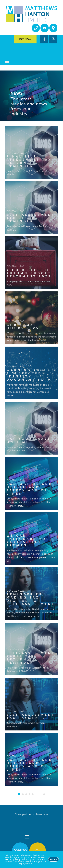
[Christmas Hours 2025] (31, 318)
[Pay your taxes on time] (31, 428)
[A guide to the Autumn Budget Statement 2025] (31, 263)
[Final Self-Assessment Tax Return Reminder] (31, 152)
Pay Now (25, 39)
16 (44, 794)
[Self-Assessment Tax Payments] (31, 704)
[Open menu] (7, 54)
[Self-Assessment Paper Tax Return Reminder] (31, 649)
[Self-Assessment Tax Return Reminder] (31, 207)
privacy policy (20, 859)
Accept (53, 859)
